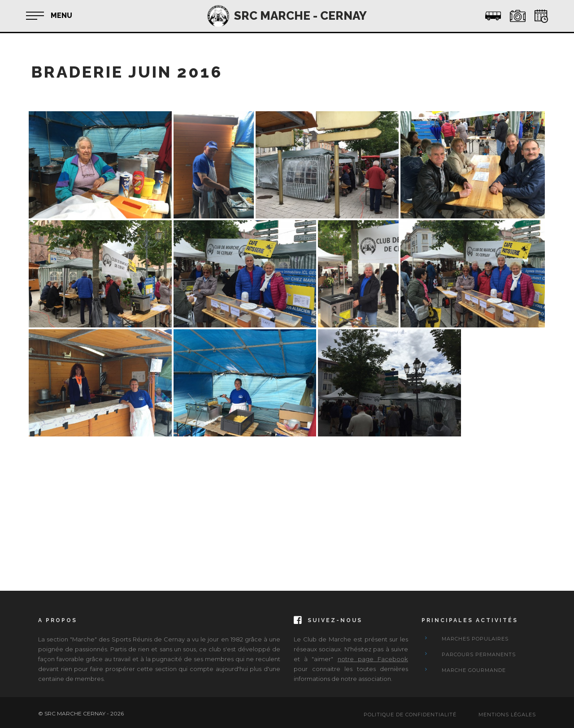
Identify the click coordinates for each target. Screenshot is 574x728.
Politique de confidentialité (410, 715)
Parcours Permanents (479, 654)
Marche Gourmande (474, 670)
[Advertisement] (287, 501)
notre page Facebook (373, 659)
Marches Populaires (475, 639)
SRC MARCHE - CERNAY (300, 16)
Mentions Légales (507, 715)
